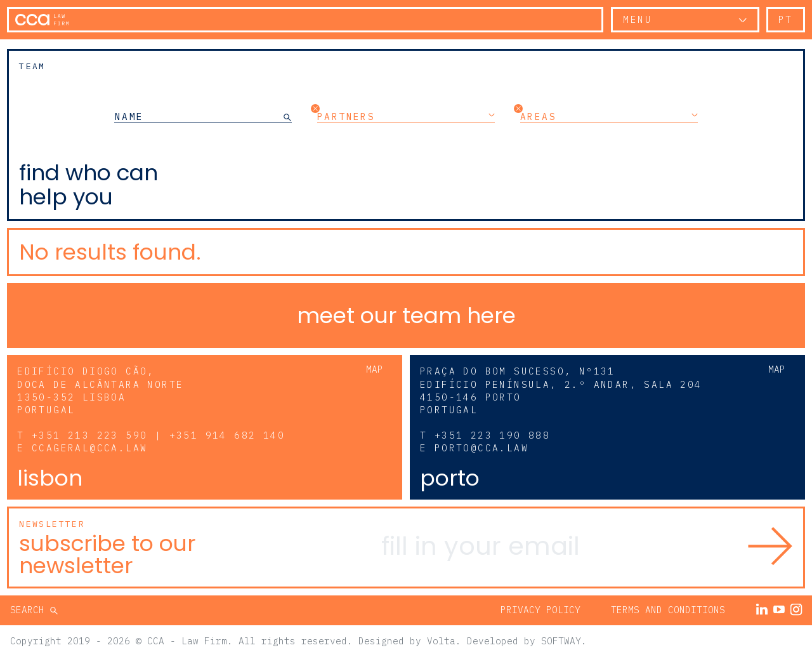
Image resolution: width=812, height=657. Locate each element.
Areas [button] (609, 116)
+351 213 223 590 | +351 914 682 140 (158, 435)
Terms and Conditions (668, 610)
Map (375, 369)
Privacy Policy (540, 610)
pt (786, 19)
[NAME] (199, 116)
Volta (441, 641)
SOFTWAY (561, 641)
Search (30, 610)
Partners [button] (406, 116)
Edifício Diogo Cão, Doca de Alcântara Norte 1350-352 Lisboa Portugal (100, 390)
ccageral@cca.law (89, 448)
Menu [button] (638, 19)
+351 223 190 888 (492, 435)
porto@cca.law (481, 448)
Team (32, 66)
